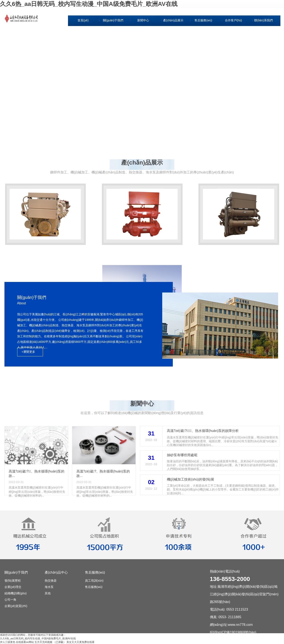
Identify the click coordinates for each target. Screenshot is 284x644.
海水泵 (49, 587)
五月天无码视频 (43, 642)
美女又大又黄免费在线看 (80, 642)
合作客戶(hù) (233, 20)
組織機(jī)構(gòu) (113, 49)
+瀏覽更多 (28, 352)
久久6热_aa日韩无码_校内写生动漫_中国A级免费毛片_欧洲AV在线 (89, 4)
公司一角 (114, 59)
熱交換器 (51, 581)
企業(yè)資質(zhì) (114, 69)
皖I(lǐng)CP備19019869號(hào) (233, 632)
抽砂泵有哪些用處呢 (182, 455)
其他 (48, 593)
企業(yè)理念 (114, 40)
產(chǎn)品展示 (173, 20)
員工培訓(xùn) (94, 581)
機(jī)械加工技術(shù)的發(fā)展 (190, 479)
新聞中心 (143, 20)
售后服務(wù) (203, 20)
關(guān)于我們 (113, 20)
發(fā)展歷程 (114, 30)
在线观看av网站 (25, 642)
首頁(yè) (83, 20)
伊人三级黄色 (8, 642)
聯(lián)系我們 (263, 20)
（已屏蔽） (60, 642)
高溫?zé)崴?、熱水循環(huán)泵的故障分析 (203, 431)
